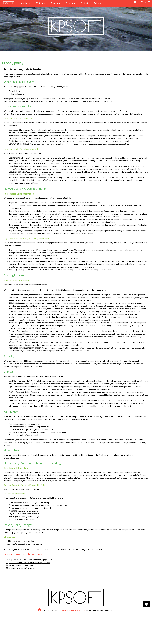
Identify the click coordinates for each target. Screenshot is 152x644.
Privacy (97, 3)
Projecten (70, 3)
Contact (84, 3)
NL (136, 2)
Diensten (55, 3)
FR (149, 2)
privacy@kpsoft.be (12, 458)
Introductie (25, 3)
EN (142, 2)
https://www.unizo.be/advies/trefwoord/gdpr (27, 560)
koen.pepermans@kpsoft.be (73, 610)
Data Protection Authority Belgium (22, 565)
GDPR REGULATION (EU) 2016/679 (22, 568)
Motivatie (41, 3)
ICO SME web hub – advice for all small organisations (29, 563)
